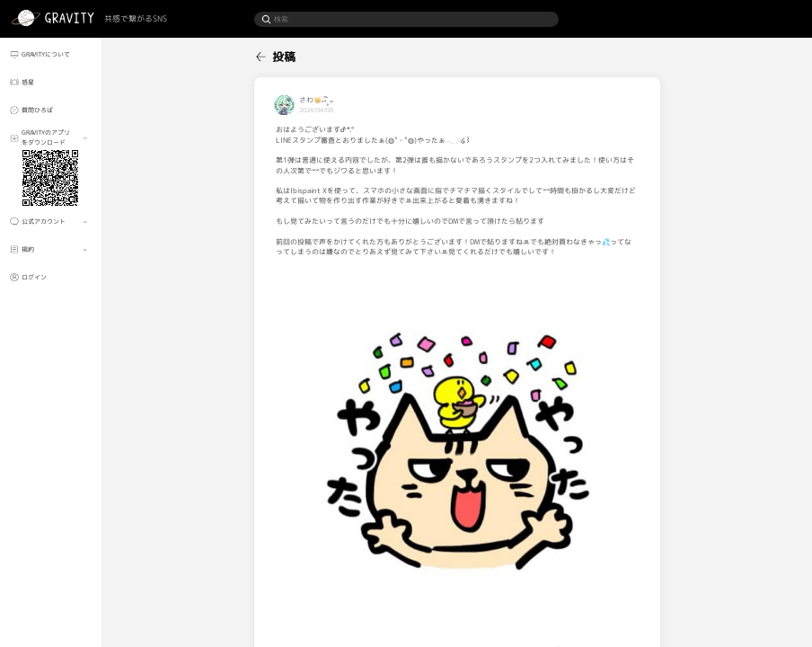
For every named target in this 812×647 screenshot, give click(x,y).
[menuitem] (51, 54)
